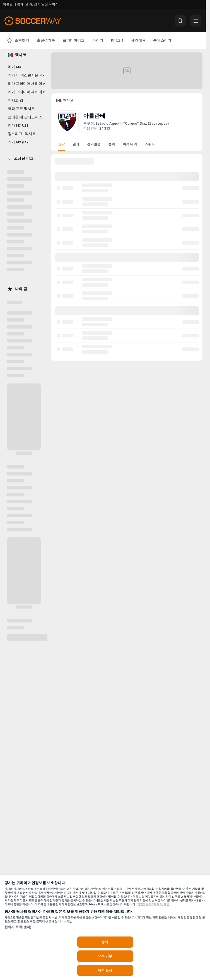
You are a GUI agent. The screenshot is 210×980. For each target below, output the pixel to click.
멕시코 (68, 100)
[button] (180, 21)
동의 (105, 942)
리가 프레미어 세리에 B (27, 92)
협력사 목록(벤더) (18, 927)
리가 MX (15, 67)
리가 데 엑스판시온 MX (26, 75)
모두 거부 (105, 956)
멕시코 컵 (15, 100)
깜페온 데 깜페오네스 (25, 117)
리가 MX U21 (18, 125)
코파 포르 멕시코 (21, 109)
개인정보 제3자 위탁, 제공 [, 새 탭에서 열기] (153, 904)
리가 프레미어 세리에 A (26, 84)
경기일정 (94, 144)
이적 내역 (130, 144)
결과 (76, 144)
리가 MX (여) (18, 142)
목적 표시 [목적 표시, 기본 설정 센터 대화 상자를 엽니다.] (105, 970)
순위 (112, 144)
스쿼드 (150, 144)
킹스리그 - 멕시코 (22, 134)
